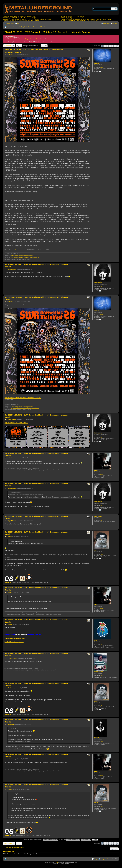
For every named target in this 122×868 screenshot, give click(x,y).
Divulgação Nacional (25, 27)
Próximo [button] (118, 46)
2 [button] (105, 46)
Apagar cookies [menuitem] (105, 859)
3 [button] (107, 46)
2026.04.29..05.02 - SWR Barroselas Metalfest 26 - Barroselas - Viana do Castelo (46, 32)
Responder (8, 46)
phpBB (56, 862)
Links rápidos (11, 23)
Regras (11, 38)
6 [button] (115, 46)
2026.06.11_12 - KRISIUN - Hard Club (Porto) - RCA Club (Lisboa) (21, 18)
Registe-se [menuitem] (106, 23)
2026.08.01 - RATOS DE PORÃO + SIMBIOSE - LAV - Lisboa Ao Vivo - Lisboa (82, 21)
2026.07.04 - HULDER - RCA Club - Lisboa (72, 17)
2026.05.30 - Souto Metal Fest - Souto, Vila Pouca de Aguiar (19, 17)
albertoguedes (98, 283)
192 (101, 520)
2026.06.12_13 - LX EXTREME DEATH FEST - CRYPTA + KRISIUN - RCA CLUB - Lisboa (27, 19)
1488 (102, 742)
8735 (102, 475)
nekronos (96, 63)
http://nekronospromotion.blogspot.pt (22, 256)
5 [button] (112, 46)
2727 (102, 644)
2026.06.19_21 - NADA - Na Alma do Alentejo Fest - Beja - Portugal (21, 21)
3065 (102, 67)
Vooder (96, 550)
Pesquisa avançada (116, 9)
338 (101, 287)
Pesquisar (112, 9)
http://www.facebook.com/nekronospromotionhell (25, 257)
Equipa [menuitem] (96, 859)
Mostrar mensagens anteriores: (41, 839)
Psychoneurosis (98, 672)
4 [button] (110, 46)
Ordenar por (70, 839)
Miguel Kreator (98, 516)
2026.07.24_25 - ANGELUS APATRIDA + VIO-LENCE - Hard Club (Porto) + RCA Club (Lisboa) (86, 19)
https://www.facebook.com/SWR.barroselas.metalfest (23, 398)
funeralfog (96, 738)
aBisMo (96, 640)
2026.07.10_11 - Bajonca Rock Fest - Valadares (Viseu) (76, 18)
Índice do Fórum (12, 27)
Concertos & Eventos (40, 27)
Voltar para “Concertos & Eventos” (15, 847)
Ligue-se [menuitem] (115, 23)
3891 (102, 676)
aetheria (96, 470)
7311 (102, 554)
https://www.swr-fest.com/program (16, 423)
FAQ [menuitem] (19, 23)
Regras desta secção (31, 39)
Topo (117, 261)
